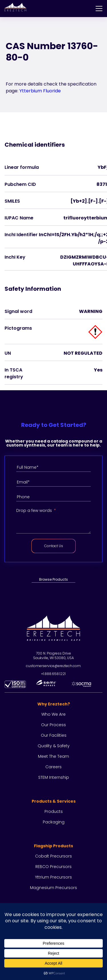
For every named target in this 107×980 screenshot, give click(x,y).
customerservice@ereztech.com (53, 666)
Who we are (53, 714)
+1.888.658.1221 (53, 674)
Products (54, 811)
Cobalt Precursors (53, 856)
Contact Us (54, 546)
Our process (53, 725)
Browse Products (53, 579)
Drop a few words (34, 510)
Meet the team (53, 756)
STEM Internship (54, 777)
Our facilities (54, 735)
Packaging (54, 822)
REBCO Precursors (53, 867)
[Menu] (99, 9)
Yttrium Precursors (53, 877)
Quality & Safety (54, 746)
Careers (53, 767)
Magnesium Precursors (53, 888)
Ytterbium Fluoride (40, 91)
